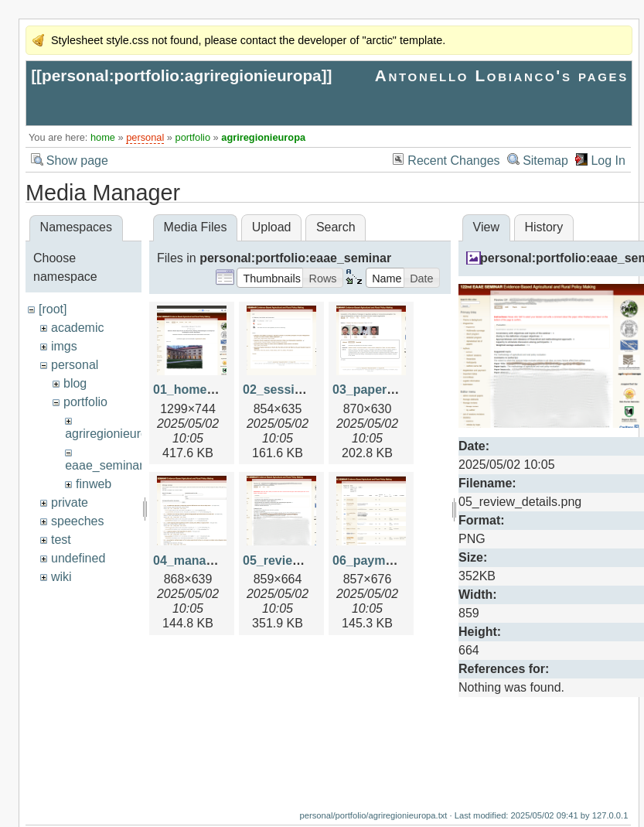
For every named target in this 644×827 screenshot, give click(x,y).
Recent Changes (453, 161)
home (103, 137)
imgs (64, 346)
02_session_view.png (306, 390)
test (61, 540)
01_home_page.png (211, 390)
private (70, 502)
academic (77, 328)
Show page (77, 161)
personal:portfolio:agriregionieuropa (182, 75)
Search (336, 227)
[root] (53, 309)
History (543, 227)
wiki (61, 577)
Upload (272, 227)
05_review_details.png (308, 560)
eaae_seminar (104, 465)
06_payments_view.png (401, 560)
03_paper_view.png (389, 390)
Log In (608, 161)
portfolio (193, 137)
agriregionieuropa (263, 137)
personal (145, 137)
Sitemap (545, 161)
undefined (78, 558)
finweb (94, 484)
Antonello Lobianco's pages (502, 75)
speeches (78, 521)
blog (75, 383)
